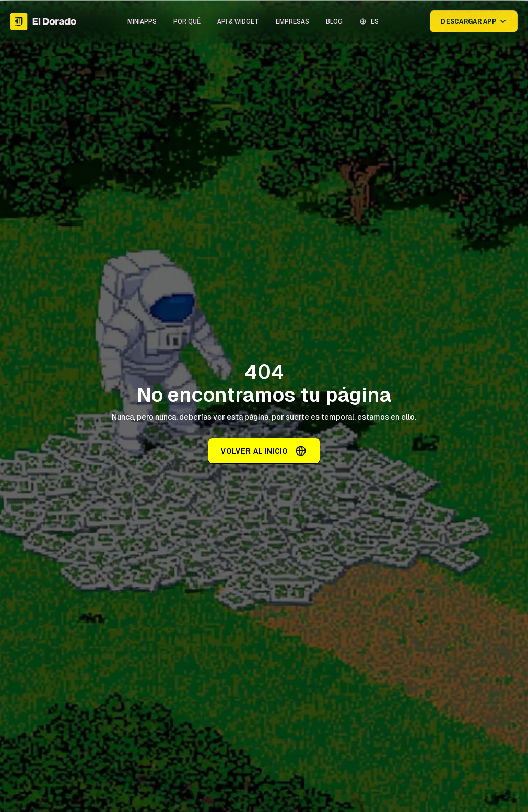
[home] (43, 21)
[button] (142, 21)
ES (375, 21)
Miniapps (142, 21)
